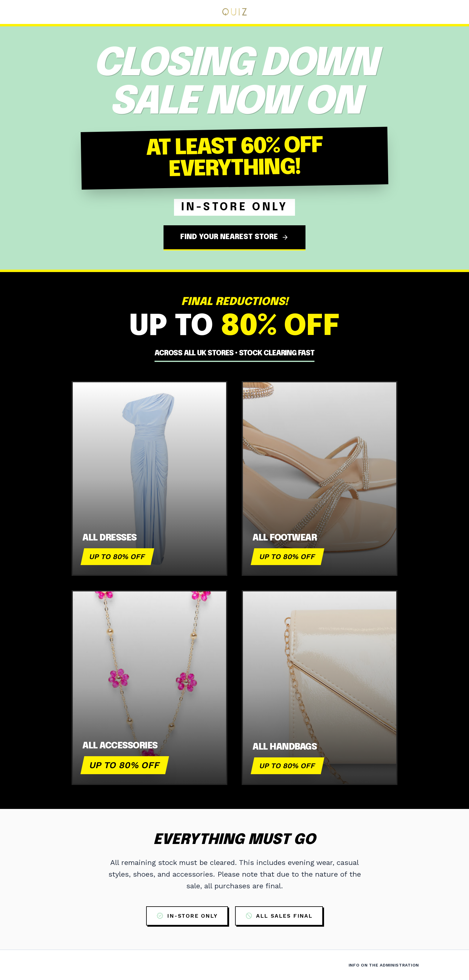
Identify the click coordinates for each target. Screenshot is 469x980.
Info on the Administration (384, 965)
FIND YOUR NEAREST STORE (234, 237)
